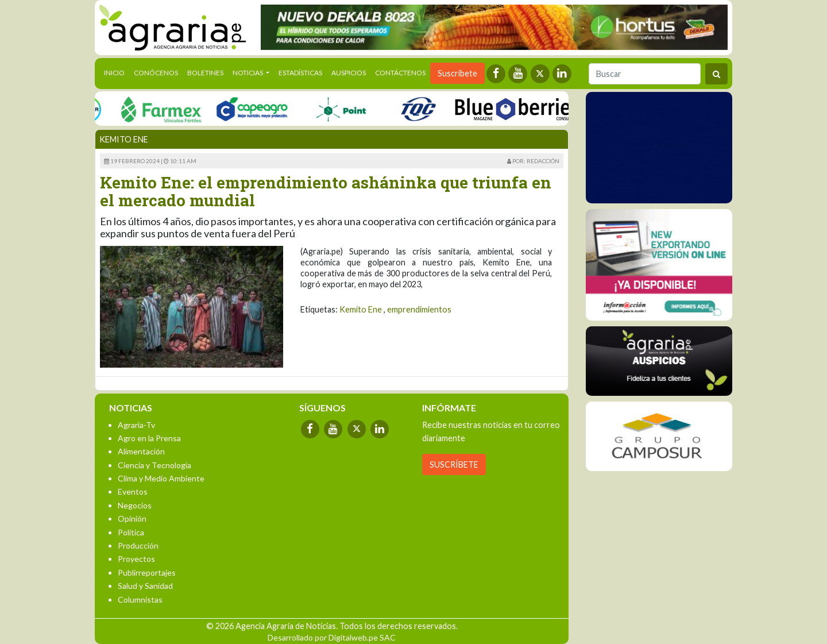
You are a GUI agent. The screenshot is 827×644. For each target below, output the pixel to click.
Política (131, 532)
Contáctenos (400, 73)
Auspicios (349, 73)
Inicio (117, 72)
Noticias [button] (248, 73)
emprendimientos (419, 309)
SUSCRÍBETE (454, 464)
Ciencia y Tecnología (154, 465)
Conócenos (156, 73)
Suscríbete (457, 73)
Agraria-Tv (136, 425)
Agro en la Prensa (149, 438)
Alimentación (141, 451)
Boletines (205, 73)
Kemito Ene (361, 309)
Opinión (132, 518)
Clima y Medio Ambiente (161, 478)
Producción (138, 545)
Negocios (135, 505)
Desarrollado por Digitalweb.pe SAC (332, 637)
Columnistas (140, 599)
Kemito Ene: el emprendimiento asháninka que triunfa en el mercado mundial (326, 191)
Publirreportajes (147, 572)
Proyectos (136, 559)
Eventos (133, 491)
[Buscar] (645, 74)
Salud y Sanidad (145, 586)
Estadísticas (300, 73)
